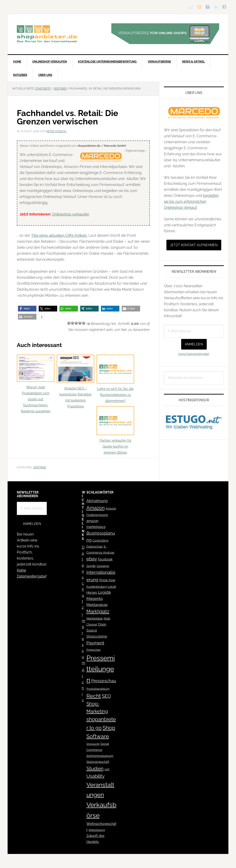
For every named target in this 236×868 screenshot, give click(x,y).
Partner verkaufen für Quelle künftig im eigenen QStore (115, 430)
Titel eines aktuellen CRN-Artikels (59, 235)
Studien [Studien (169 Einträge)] (95, 768)
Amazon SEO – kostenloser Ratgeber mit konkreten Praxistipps (75, 382)
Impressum (84, 639)
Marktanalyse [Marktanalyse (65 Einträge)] (97, 605)
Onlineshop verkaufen (71, 214)
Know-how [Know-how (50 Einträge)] (107, 580)
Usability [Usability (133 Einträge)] (96, 776)
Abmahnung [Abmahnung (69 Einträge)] (97, 501)
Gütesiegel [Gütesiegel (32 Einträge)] (103, 566)
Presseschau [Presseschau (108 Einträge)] (104, 681)
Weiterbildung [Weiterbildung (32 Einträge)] (97, 830)
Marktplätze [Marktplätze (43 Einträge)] (95, 618)
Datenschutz (83, 577)
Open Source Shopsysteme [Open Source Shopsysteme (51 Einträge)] (97, 630)
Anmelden (194, 344)
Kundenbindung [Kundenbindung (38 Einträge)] (97, 587)
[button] (27, 309)
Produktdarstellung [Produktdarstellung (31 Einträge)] (98, 689)
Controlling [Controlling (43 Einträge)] (100, 540)
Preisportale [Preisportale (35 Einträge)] (93, 650)
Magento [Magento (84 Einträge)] (95, 599)
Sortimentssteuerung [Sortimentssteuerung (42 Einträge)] (100, 756)
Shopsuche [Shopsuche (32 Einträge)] (93, 744)
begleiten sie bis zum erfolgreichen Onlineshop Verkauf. (191, 202)
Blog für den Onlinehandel (47, 34)
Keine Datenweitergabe (194, 354)
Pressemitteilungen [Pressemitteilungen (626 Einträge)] (101, 669)
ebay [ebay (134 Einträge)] (92, 559)
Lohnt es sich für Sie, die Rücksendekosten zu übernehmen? (115, 379)
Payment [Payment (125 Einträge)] (95, 643)
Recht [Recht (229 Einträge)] (94, 696)
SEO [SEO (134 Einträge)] (106, 696)
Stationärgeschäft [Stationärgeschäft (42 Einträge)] (98, 762)
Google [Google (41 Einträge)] (91, 566)
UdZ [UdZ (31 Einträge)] (107, 769)
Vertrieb (39, 467)
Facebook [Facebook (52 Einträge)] (105, 559)
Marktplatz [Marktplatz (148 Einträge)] (98, 611)
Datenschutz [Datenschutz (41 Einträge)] (95, 546)
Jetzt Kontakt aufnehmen (194, 245)
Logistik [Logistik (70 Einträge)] (104, 592)
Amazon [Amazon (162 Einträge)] (96, 508)
